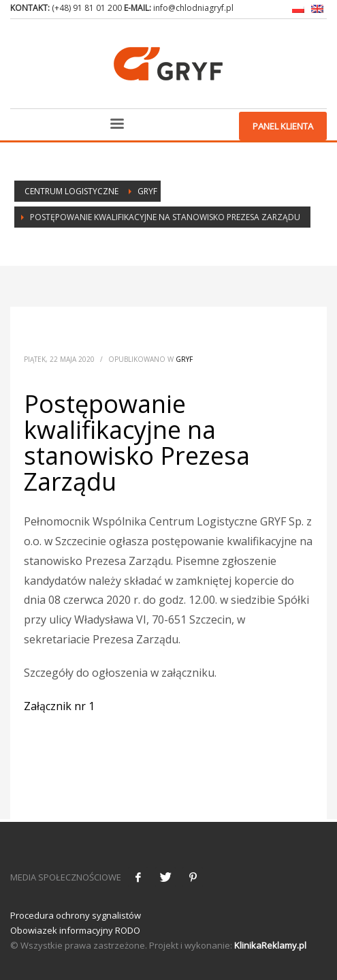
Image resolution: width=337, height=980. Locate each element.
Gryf (184, 359)
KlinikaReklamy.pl (270, 945)
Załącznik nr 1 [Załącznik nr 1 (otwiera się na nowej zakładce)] (59, 706)
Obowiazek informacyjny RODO (75, 930)
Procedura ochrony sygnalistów (76, 915)
